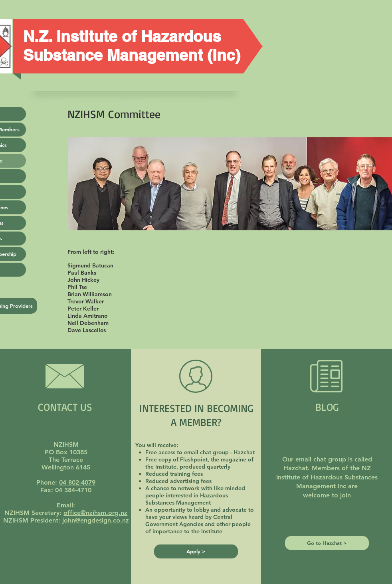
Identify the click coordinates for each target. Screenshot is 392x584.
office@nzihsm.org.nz (95, 513)
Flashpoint (194, 459)
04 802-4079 (77, 482)
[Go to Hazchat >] (327, 543)
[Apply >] (196, 551)
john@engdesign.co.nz (96, 520)
